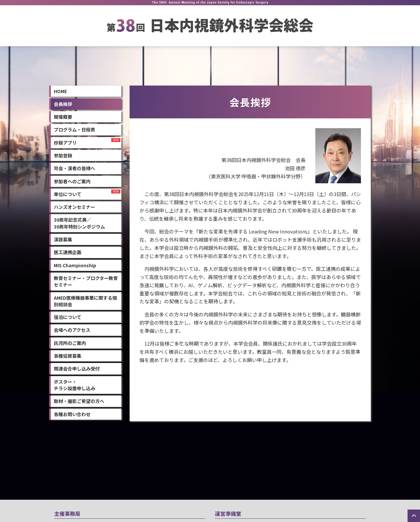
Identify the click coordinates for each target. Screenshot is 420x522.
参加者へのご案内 (72, 180)
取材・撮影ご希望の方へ (79, 400)
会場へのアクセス (72, 329)
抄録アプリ (65, 142)
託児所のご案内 (70, 342)
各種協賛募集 (68, 355)
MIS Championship (75, 264)
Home (60, 90)
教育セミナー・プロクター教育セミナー (86, 281)
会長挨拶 (63, 103)
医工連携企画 (68, 251)
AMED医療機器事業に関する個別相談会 (85, 300)
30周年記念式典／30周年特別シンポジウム (79, 222)
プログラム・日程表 (74, 129)
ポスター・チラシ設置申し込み (74, 384)
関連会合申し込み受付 (77, 368)
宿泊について (68, 316)
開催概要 (63, 116)
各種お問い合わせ (72, 413)
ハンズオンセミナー (74, 206)
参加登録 (63, 155)
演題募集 (63, 239)
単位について (68, 193)
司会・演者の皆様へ (74, 168)
